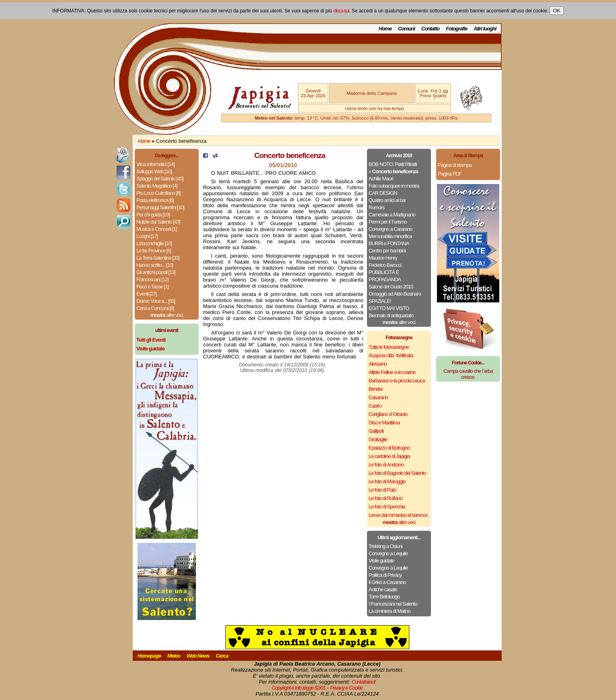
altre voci (167, 315)
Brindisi (376, 389)
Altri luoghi (485, 29)
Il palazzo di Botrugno (389, 448)
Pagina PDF (450, 174)
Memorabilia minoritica (390, 236)
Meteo (174, 656)
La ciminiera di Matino (389, 611)
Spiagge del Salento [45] (160, 179)
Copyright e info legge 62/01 (299, 688)
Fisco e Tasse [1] (152, 287)
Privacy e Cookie (347, 688)
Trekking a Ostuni (385, 546)
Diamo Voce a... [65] (156, 301)
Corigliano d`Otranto (388, 414)
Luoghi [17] (147, 236)
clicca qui (341, 11)
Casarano (378, 397)
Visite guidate (381, 561)
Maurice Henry (383, 258)
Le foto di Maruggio (387, 481)
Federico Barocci (385, 265)
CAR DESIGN (383, 193)
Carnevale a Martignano (392, 215)
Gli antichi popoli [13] (156, 272)
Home (385, 29)
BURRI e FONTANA (389, 243)
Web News (198, 656)
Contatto (430, 29)
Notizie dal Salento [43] (158, 222)
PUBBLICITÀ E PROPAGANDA (385, 276)
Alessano (378, 364)
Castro (375, 406)
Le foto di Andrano (386, 465)
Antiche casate (383, 589)
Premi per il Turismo (388, 222)
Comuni (406, 29)
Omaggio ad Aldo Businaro (395, 294)
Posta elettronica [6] (155, 200)
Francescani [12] (152, 279)
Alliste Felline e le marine (392, 372)
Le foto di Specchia (387, 507)
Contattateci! (363, 682)
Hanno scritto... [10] (155, 265)
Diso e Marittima (384, 423)
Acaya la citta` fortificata (391, 355)
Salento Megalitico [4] (157, 186)
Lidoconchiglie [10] (154, 243)
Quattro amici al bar (387, 200)
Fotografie (457, 29)
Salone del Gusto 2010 (391, 287)
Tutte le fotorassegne (389, 347)
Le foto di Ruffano (385, 498)
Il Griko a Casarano (387, 582)
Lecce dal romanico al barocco (398, 515)
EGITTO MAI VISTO (389, 308)
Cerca (222, 656)
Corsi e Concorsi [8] (155, 308)
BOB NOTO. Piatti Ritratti (393, 164)
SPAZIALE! (380, 301)
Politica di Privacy (385, 575)
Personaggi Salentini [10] (160, 207)
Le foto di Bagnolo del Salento (397, 473)
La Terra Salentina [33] (158, 258)
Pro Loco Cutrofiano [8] (158, 193)
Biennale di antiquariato (391, 315)
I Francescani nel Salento (393, 604)
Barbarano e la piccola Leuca (397, 381)
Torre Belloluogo (384, 597)
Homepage (149, 656)
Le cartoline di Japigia (389, 456)
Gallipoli (376, 431)
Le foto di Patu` (383, 490)
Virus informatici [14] (155, 164)
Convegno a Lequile (388, 553)
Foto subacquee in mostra (394, 186)
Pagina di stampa (455, 165)
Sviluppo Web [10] (154, 171)
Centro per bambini (387, 251)
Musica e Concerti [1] (156, 229)
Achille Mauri (381, 179)
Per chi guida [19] (153, 215)
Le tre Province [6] (154, 251)
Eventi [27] (146, 294)
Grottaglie (378, 439)
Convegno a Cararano (390, 229)
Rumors (377, 207)
